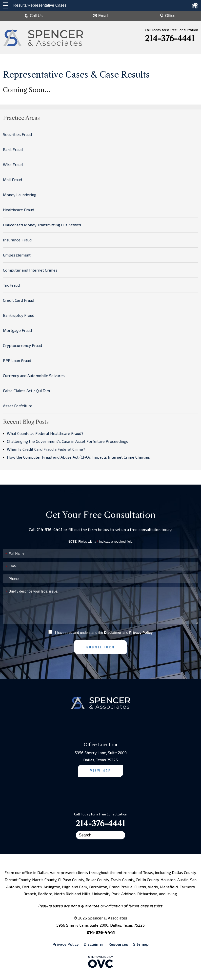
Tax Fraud (11, 285)
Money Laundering (20, 195)
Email (100, 16)
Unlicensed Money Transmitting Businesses (42, 225)
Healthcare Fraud (19, 210)
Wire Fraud (13, 164)
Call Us (34, 16)
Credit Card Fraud (19, 300)
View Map (100, 771)
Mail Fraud (12, 180)
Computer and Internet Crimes (30, 270)
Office (168, 16)
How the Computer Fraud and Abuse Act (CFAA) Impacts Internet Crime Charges (78, 457)
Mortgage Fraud (17, 330)
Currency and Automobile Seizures (34, 375)
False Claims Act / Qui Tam (26, 391)
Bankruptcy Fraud (19, 315)
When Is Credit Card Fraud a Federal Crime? (46, 449)
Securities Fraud (17, 134)
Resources (118, 944)
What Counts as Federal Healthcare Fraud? (45, 433)
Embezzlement (17, 255)
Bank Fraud (13, 149)
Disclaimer (113, 633)
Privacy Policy (141, 633)
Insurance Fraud (17, 240)
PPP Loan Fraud (17, 360)
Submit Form (100, 647)
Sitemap (141, 944)
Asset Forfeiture (18, 406)
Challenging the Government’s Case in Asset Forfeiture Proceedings (68, 441)
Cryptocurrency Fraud (22, 345)
